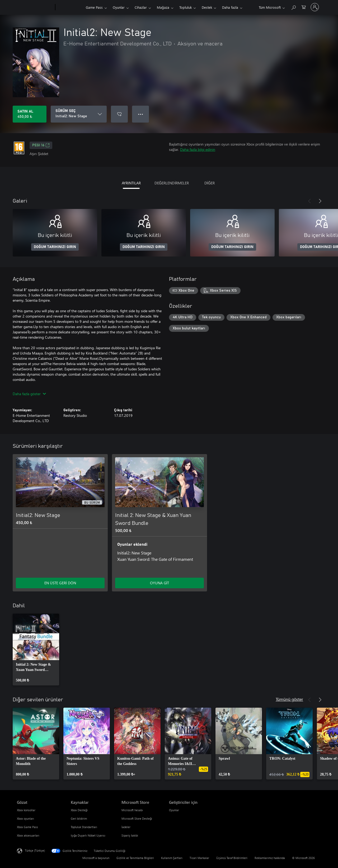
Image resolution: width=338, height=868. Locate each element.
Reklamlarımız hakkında (270, 858)
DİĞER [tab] (210, 183)
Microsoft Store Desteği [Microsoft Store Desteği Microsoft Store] (137, 818)
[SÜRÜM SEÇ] (79, 114)
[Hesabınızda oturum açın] (315, 7)
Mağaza (163, 7)
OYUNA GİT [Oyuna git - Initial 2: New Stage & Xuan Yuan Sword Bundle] (160, 583)
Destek (207, 7)
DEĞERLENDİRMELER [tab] (172, 183)
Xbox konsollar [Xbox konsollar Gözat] (26, 810)
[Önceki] (309, 201)
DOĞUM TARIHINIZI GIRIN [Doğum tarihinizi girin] (55, 247)
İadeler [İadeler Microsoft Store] (126, 827)
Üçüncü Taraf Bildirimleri (232, 858)
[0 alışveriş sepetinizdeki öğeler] (304, 7)
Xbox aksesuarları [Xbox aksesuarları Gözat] (28, 835)
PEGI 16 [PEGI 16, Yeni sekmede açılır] (41, 145)
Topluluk (186, 7)
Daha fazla (230, 7)
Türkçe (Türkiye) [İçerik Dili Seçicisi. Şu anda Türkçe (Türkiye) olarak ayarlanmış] (35, 850)
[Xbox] (70, 7)
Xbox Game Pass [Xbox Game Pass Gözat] (27, 827)
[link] (36, 650)
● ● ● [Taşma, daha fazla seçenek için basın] (141, 114)
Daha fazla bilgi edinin (198, 149)
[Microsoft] (35, 7)
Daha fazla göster (29, 394)
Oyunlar (119, 7)
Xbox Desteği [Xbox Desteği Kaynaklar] (79, 810)
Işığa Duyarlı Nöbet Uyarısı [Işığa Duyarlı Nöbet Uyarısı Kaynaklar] (88, 835)
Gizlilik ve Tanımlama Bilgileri (135, 858)
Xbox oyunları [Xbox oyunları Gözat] (25, 818)
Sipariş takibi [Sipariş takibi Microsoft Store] (130, 835)
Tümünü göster (289, 699)
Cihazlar (141, 7)
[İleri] (320, 201)
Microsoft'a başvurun (96, 858)
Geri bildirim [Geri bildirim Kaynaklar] (79, 818)
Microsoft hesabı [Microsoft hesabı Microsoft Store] (132, 810)
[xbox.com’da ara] (293, 7)
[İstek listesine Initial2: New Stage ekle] (119, 114)
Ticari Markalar (199, 858)
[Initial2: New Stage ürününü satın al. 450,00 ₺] (30, 114)
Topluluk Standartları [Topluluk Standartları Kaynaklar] (84, 827)
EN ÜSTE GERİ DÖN (60, 583)
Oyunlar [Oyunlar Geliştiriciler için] (174, 810)
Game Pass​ (94, 7)
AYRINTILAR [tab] (131, 183)
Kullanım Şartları (172, 858)
